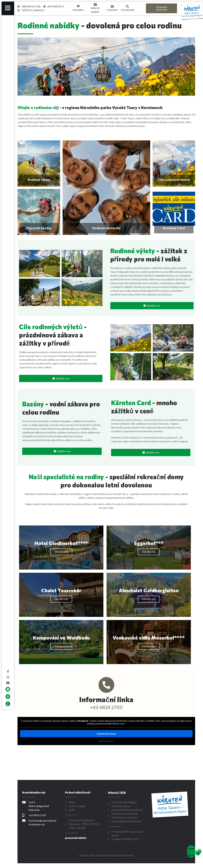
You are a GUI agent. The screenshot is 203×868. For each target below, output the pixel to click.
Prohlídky (78, 10)
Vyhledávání (128, 10)
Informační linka (108, 699)
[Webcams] (95, 5)
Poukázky (112, 10)
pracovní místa (78, 838)
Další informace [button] (108, 741)
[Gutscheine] (112, 6)
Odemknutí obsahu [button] (108, 734)
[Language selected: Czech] (140, 8)
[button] (24, 66)
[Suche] (127, 6)
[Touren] (78, 6)
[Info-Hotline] (108, 685)
